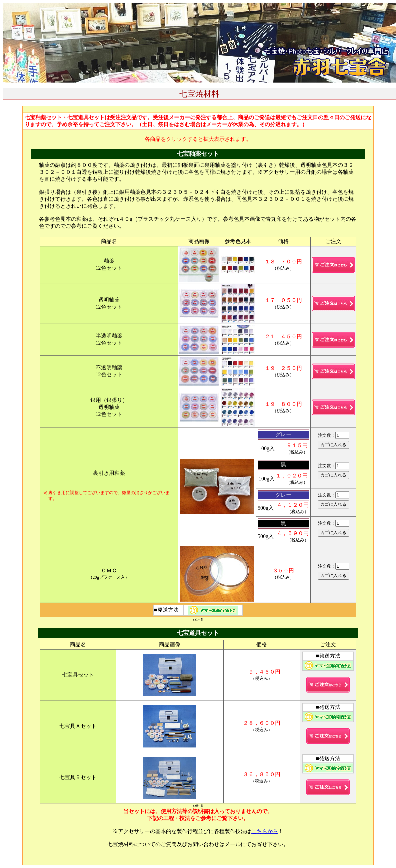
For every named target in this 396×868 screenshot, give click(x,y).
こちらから (265, 831)
